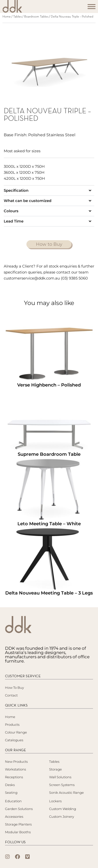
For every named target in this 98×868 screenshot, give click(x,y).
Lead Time (14, 221)
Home (7, 17)
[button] (49, 190)
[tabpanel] (49, 60)
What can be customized (28, 201)
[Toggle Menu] (92, 8)
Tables (17, 17)
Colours (11, 211)
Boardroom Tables (36, 17)
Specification (16, 190)
